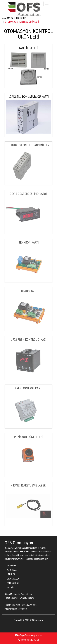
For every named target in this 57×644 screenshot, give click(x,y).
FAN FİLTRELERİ (29, 48)
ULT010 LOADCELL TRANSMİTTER (28, 145)
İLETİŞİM (11, 588)
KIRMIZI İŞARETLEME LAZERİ (28, 485)
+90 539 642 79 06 (28, 640)
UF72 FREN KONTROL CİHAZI (28, 340)
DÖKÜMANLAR (13, 583)
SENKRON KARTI (28, 242)
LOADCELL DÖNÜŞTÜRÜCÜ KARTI (28, 97)
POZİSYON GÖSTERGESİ (29, 437)
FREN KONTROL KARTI (29, 388)
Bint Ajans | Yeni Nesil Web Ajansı (29, 627)
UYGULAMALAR (14, 579)
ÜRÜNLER (21, 18)
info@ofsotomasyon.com (29, 636)
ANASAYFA (8, 18)
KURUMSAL (12, 570)
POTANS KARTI (28, 291)
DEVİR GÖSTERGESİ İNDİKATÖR (29, 194)
